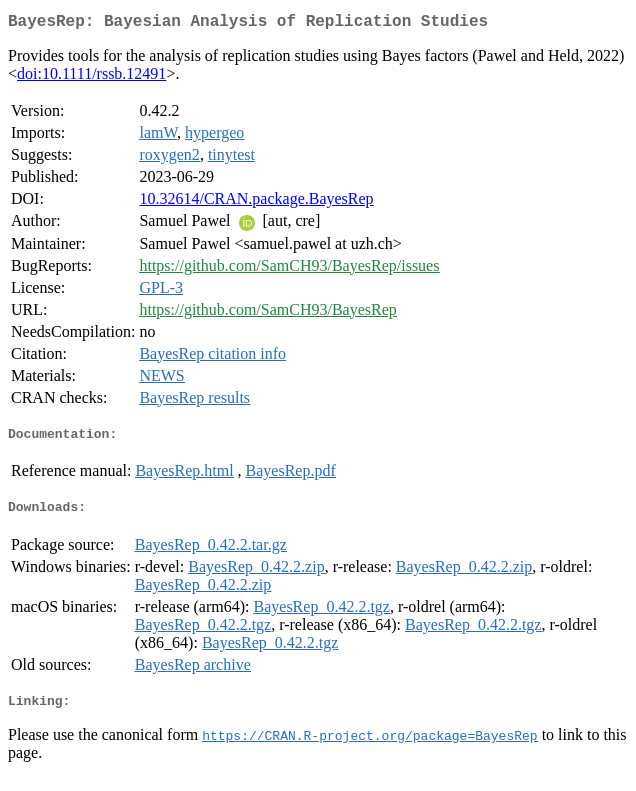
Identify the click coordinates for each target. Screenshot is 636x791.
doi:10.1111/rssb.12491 (91, 77)
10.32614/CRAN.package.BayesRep (256, 202)
